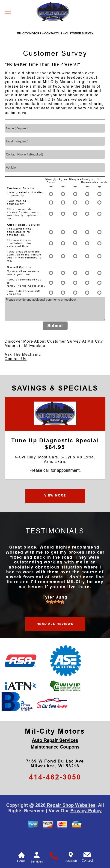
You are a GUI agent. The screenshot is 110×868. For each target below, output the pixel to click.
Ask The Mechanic (23, 369)
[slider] (55, 616)
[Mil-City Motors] (55, 428)
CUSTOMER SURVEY (79, 48)
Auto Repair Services (55, 755)
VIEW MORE (55, 510)
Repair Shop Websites (70, 820)
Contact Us (16, 374)
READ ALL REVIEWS (55, 638)
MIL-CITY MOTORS (29, 48)
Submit (55, 341)
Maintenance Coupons (55, 762)
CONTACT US (53, 48)
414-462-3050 (55, 792)
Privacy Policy (86, 825)
